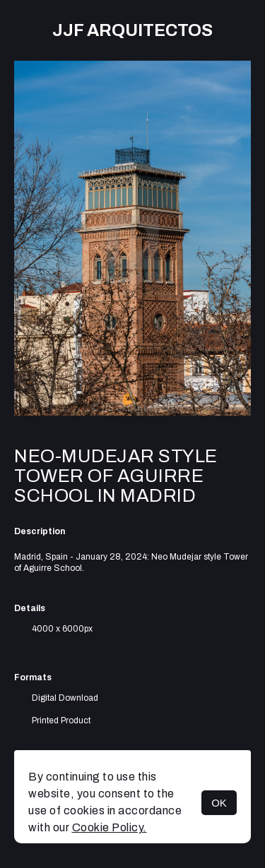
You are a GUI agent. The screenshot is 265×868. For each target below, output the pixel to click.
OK (219, 803)
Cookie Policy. (110, 827)
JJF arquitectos (132, 30)
